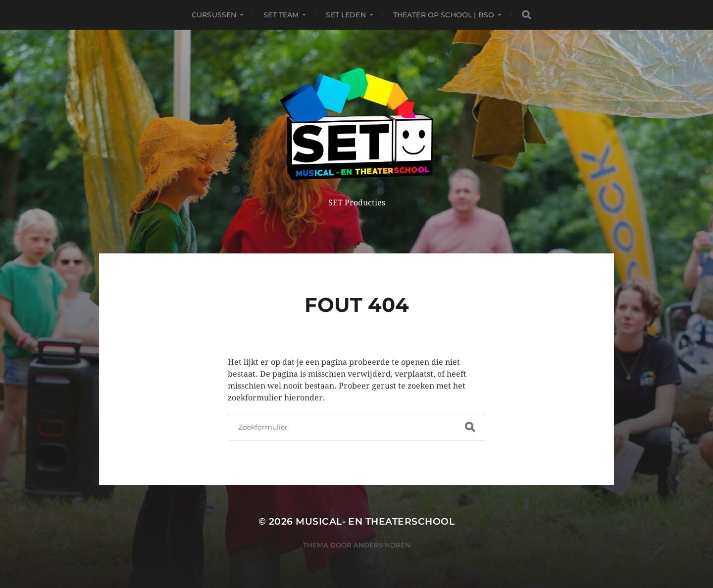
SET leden (346, 15)
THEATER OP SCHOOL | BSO (444, 15)
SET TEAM (281, 15)
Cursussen (214, 15)
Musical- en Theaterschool (375, 521)
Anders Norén (382, 545)
